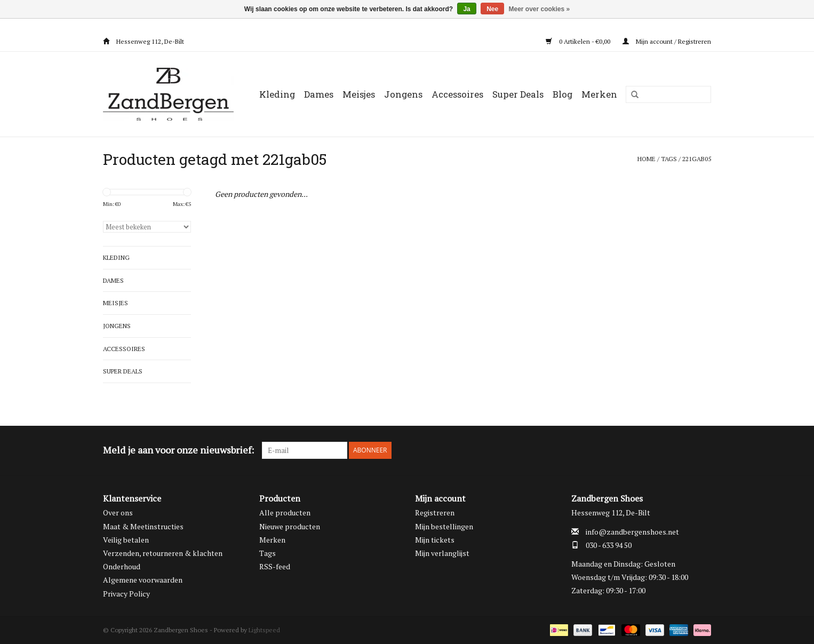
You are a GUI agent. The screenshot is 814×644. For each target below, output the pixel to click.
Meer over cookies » (540, 9)
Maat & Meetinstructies (143, 526)
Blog (562, 94)
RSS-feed (275, 566)
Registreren (435, 512)
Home (647, 159)
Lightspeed (264, 630)
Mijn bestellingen (444, 526)
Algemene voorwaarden (143, 580)
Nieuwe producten (290, 526)
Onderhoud (122, 566)
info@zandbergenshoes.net (632, 532)
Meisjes (359, 94)
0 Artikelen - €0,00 (579, 41)
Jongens (403, 94)
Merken (599, 94)
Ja (466, 9)
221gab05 (697, 159)
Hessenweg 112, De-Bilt (143, 41)
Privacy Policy (126, 594)
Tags (669, 159)
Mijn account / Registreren (667, 41)
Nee (492, 9)
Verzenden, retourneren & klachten (163, 553)
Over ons (118, 512)
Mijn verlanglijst (442, 553)
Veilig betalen (126, 540)
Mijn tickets (435, 540)
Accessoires (457, 94)
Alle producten (285, 512)
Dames (319, 94)
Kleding (277, 94)
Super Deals (518, 94)
